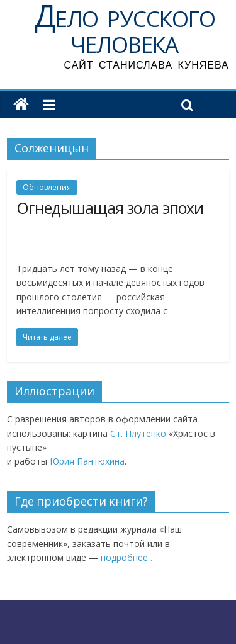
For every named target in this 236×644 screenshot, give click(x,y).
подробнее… (128, 557)
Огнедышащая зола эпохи (110, 208)
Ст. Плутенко (139, 433)
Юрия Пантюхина (87, 461)
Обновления (47, 187)
